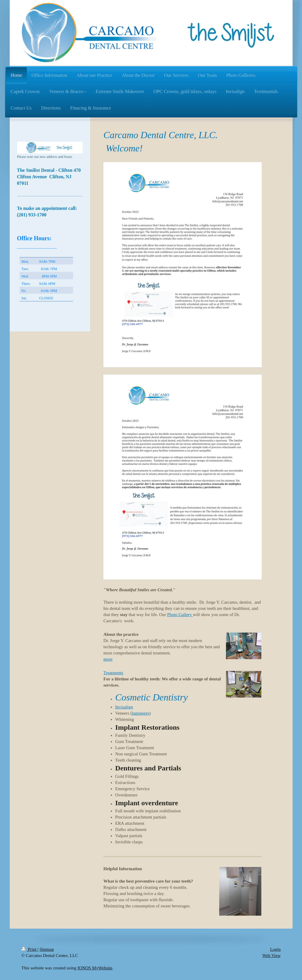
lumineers (140, 713)
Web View (271, 955)
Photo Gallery (180, 615)
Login (275, 949)
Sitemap (47, 949)
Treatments (113, 673)
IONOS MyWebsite (95, 968)
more (108, 659)
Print (30, 949)
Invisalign (124, 707)
